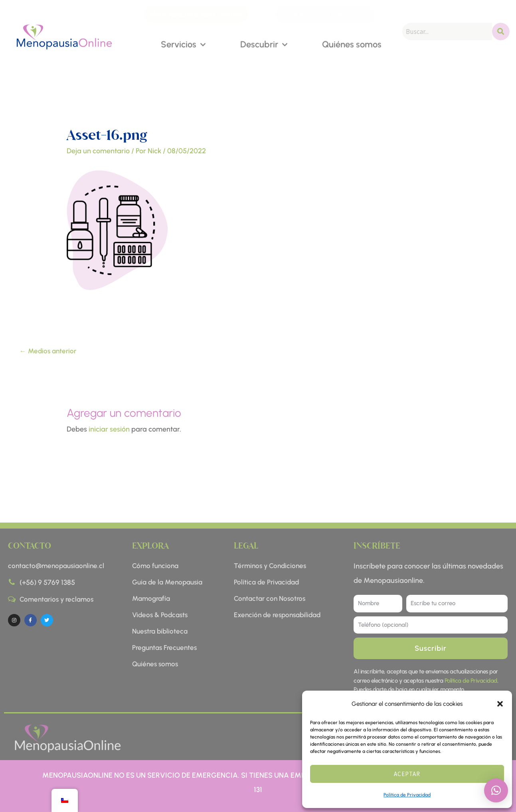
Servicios (183, 44)
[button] (500, 704)
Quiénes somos (352, 44)
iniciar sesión (109, 429)
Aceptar (407, 774)
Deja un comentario (98, 151)
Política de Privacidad (407, 795)
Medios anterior (48, 351)
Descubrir (264, 44)
